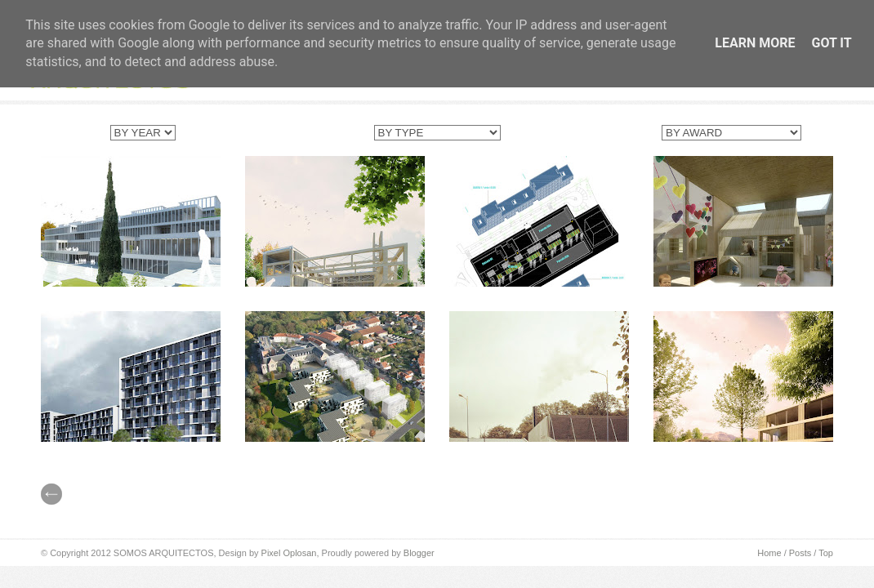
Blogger (419, 553)
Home (769, 553)
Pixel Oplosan (289, 553)
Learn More (755, 43)
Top (826, 553)
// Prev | (51, 494)
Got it (831, 43)
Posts (800, 553)
